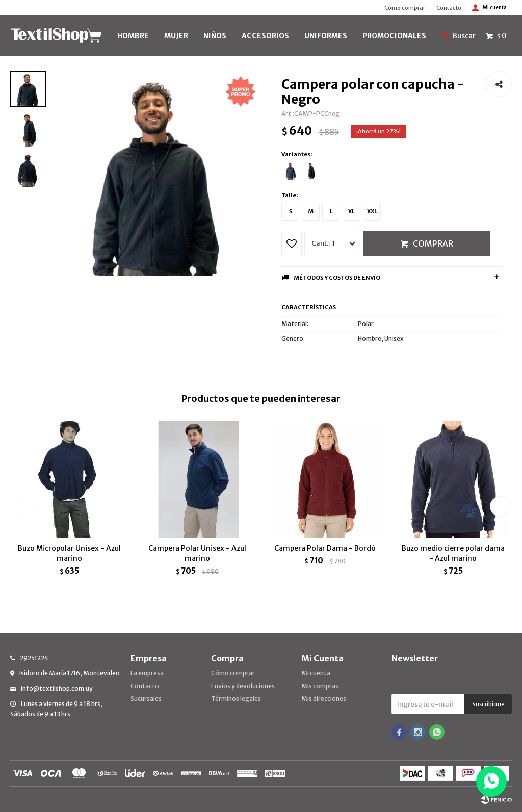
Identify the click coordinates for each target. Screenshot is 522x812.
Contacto (449, 8)
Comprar (433, 243)
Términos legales (236, 699)
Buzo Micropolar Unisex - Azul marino (69, 553)
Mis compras (320, 686)
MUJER (176, 36)
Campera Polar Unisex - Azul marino (197, 553)
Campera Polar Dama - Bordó (325, 548)
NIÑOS (215, 36)
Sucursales (146, 699)
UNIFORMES (326, 36)
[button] (500, 506)
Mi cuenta (316, 673)
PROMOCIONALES (394, 36)
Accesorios (265, 36)
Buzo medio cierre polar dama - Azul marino (453, 553)
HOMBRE (133, 36)
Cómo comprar (405, 8)
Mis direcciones (324, 699)
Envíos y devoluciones (243, 686)
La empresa (147, 673)
